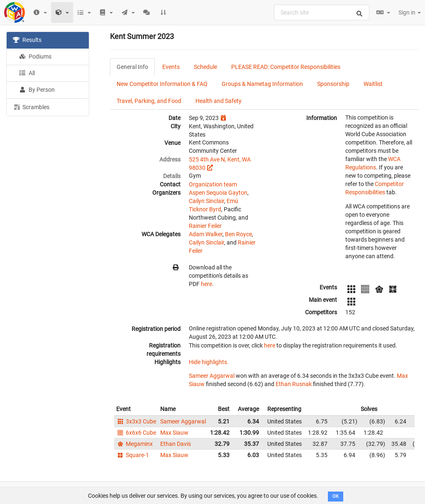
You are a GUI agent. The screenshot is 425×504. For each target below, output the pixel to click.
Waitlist (373, 84)
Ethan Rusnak (294, 384)
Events (171, 67)
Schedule (205, 67)
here (206, 284)
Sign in (410, 12)
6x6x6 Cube (136, 433)
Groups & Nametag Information (262, 84)
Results (27, 40)
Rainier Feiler (205, 226)
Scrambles (31, 107)
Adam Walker (206, 234)
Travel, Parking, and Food (149, 101)
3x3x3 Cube (136, 421)
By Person (37, 90)
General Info (132, 67)
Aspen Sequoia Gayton (218, 193)
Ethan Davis (176, 444)
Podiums (35, 56)
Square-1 (133, 455)
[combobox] (322, 12)
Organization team (213, 184)
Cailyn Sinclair (206, 201)
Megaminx (134, 444)
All (27, 73)
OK (336, 496)
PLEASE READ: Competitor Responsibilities (286, 67)
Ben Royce (238, 234)
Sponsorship (333, 84)
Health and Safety (219, 101)
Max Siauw (174, 433)
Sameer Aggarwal (212, 376)
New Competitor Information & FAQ (162, 84)
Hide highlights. (209, 362)
